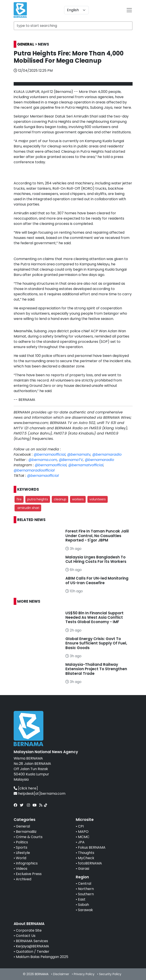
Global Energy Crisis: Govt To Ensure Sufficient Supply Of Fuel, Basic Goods (96, 643)
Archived (24, 879)
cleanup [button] (60, 499)
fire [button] (19, 499)
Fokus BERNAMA (92, 847)
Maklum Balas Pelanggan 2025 (42, 957)
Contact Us (26, 936)
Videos (22, 869)
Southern (86, 894)
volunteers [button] (98, 499)
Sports (22, 847)
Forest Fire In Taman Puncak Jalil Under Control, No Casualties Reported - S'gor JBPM (97, 536)
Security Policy (110, 974)
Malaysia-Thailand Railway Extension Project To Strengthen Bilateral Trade (96, 669)
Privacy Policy (84, 974)
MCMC (84, 837)
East (82, 899)
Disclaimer (61, 974)
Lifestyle (23, 853)
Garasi (84, 869)
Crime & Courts (29, 837)
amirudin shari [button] (28, 508)
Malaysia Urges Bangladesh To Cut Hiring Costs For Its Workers (96, 559)
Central (85, 884)
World (21, 858)
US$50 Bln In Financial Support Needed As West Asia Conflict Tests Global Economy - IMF (94, 618)
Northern (86, 889)
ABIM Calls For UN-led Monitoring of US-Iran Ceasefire (97, 580)
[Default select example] (76, 10)
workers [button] (78, 499)
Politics (22, 842)
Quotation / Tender (33, 952)
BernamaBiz (26, 832)
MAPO (83, 832)
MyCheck (86, 858)
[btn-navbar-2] (129, 10)
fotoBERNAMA (90, 863)
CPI (81, 826)
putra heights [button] (38, 499)
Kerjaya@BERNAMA (32, 946)
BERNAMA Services (32, 941)
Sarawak (85, 910)
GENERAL (26, 44)
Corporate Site (29, 930)
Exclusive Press (29, 874)
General (23, 826)
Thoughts (86, 853)
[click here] (28, 788)
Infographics (27, 863)
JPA (81, 842)
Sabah (83, 905)
